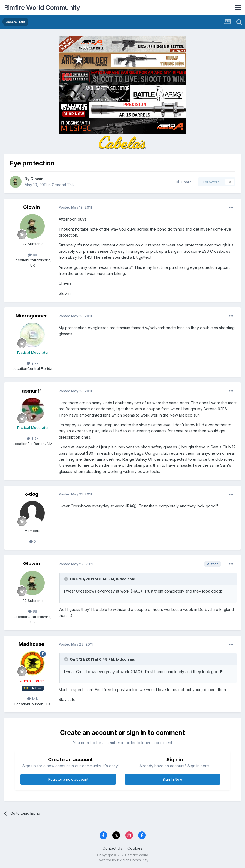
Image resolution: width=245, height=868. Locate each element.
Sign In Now (172, 779)
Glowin (37, 179)
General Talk (63, 185)
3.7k (33, 363)
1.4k (32, 698)
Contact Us (112, 848)
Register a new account (68, 779)
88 (33, 255)
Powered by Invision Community (122, 860)
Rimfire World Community (42, 8)
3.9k (33, 438)
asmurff (31, 391)
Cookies (135, 848)
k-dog (31, 494)
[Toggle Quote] (67, 579)
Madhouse (31, 644)
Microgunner (31, 316)
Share (184, 182)
